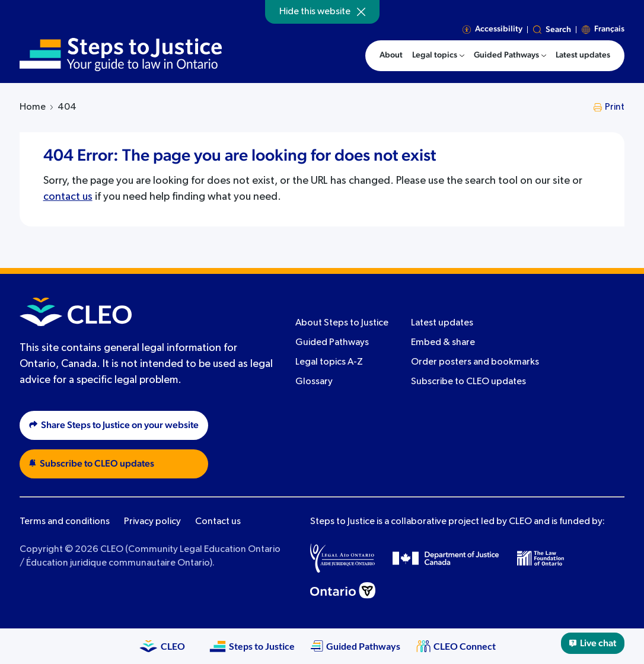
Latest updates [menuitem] (583, 55)
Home (33, 107)
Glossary (314, 382)
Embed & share (443, 343)
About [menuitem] (391, 55)
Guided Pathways (332, 343)
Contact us (218, 522)
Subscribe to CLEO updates (468, 382)
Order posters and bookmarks (475, 362)
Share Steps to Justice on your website (114, 425)
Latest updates (442, 323)
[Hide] (361, 12)
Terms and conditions (65, 522)
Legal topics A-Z (329, 362)
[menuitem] (438, 56)
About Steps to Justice (342, 323)
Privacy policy (152, 522)
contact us (68, 197)
